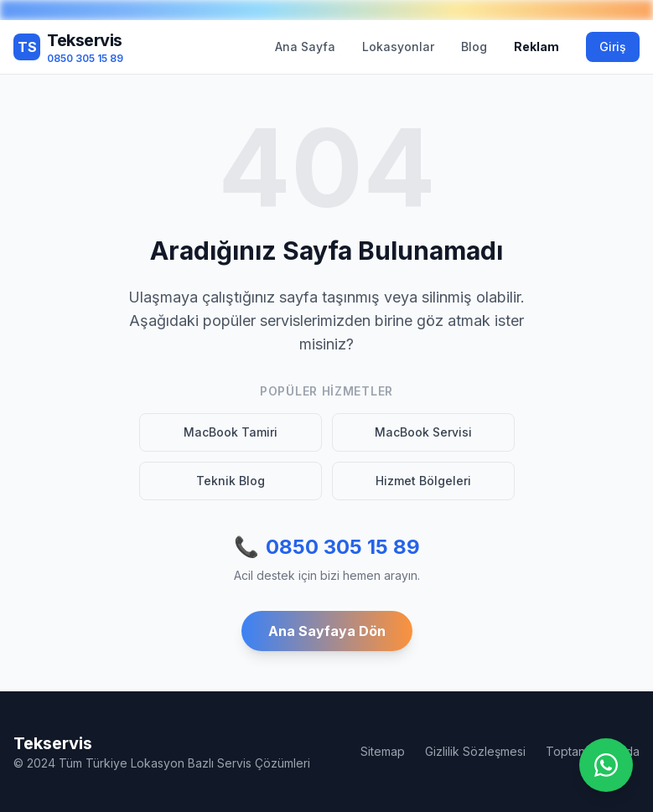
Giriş (613, 47)
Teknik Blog (231, 481)
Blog (474, 47)
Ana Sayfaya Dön (327, 631)
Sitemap (383, 751)
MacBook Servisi (423, 432)
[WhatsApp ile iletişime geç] (606, 765)
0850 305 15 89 (327, 547)
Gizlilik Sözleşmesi (475, 751)
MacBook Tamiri (231, 432)
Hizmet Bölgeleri (423, 481)
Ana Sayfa (305, 47)
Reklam (536, 47)
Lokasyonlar (398, 47)
